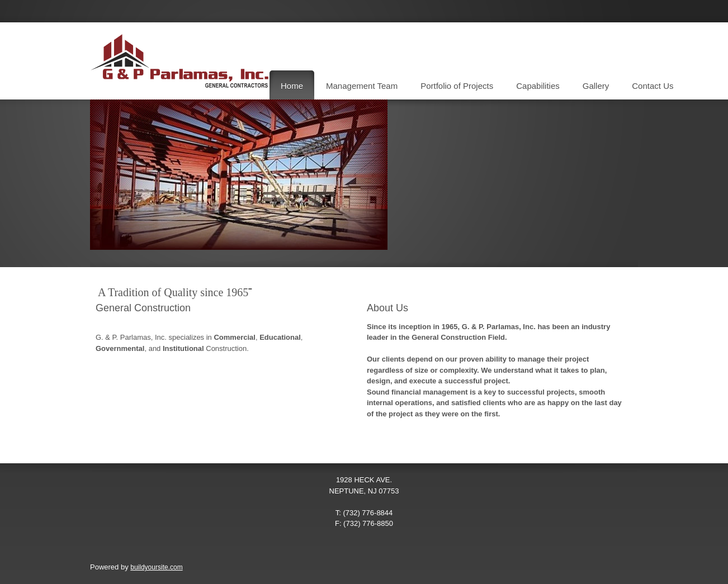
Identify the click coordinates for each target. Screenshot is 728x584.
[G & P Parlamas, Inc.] (179, 61)
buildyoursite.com (156, 567)
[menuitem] (292, 85)
